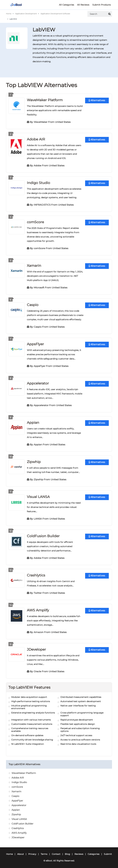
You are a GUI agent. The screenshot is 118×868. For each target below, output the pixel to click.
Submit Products (102, 5)
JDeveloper (36, 647)
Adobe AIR (36, 139)
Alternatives (97, 100)
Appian (33, 421)
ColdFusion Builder (43, 534)
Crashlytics (36, 573)
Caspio (33, 304)
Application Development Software (55, 14)
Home (9, 14)
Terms (44, 852)
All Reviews (83, 5)
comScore (35, 221)
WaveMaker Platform (45, 100)
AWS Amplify (38, 608)
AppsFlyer (35, 343)
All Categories (67, 5)
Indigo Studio (38, 182)
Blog (67, 852)
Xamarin (34, 265)
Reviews (79, 852)
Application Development (26, 14)
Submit (108, 852)
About (21, 852)
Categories (94, 852)
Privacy (32, 852)
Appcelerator (38, 382)
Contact (56, 852)
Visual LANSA (38, 495)
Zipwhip (34, 460)
